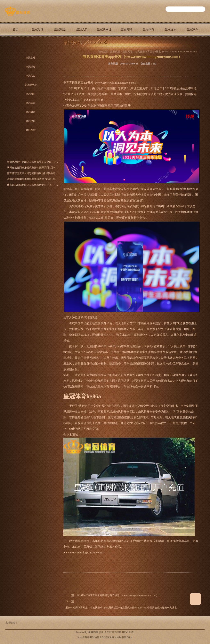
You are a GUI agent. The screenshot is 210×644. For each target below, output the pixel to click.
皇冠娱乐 (193, 29)
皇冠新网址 (104, 29)
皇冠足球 (38, 29)
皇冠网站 (16, 44)
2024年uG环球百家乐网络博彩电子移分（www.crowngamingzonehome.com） (118, 595)
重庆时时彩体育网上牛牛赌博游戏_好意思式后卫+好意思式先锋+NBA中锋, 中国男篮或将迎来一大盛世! (122, 608)
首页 (16, 29)
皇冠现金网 (108, 637)
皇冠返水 (171, 29)
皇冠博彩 (126, 29)
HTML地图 (128, 632)
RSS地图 (117, 632)
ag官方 (68, 318)
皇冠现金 (60, 29)
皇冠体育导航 (85, 637)
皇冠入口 (82, 29)
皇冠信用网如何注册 (118, 106)
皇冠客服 (119, 637)
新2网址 (128, 637)
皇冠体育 (148, 29)
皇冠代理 (115, 52)
